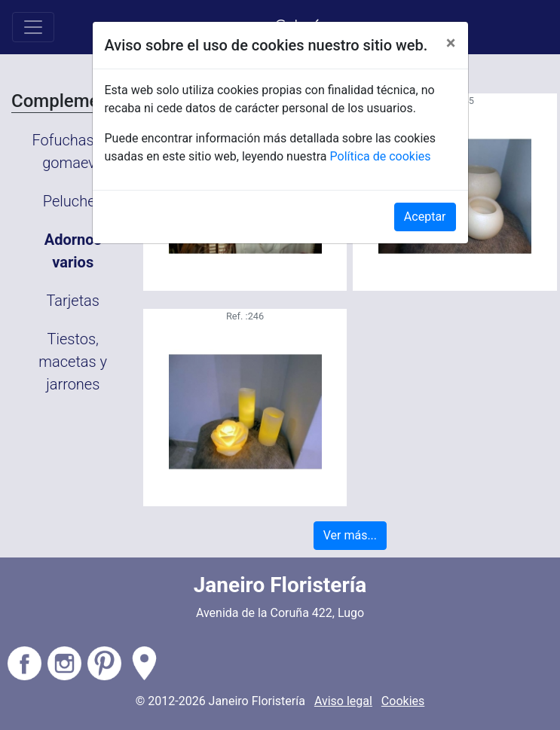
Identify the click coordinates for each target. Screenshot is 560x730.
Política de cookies (381, 156)
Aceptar (425, 217)
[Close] (451, 43)
